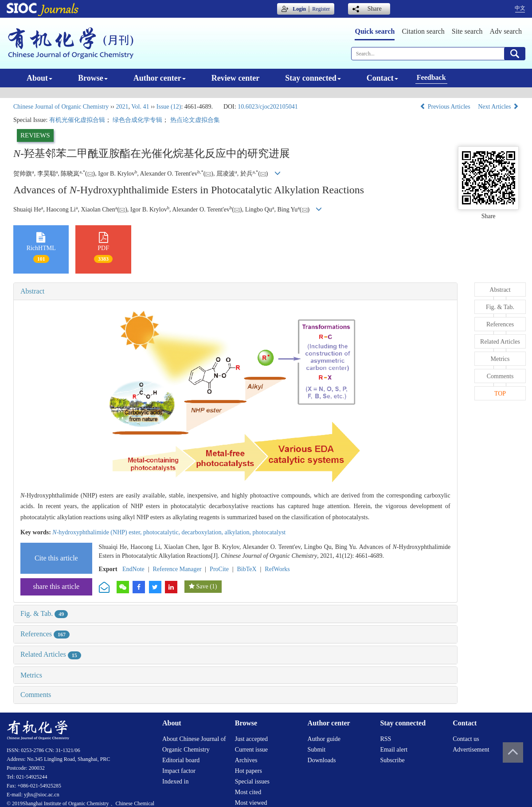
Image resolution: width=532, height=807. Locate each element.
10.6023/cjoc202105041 (268, 107)
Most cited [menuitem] (248, 792)
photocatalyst (269, 532)
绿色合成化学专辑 (137, 120)
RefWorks (277, 569)
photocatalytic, (162, 532)
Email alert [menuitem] (394, 750)
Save (202, 586)
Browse (93, 78)
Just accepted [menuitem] (251, 739)
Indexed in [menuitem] (175, 782)
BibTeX (247, 569)
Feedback (431, 77)
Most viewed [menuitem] (251, 803)
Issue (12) (169, 107)
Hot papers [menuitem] (248, 771)
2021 (122, 107)
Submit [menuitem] (317, 750)
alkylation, (239, 532)
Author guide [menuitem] (324, 739)
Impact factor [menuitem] (179, 771)
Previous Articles (446, 107)
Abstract (32, 291)
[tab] (235, 291)
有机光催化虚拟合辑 (77, 120)
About (39, 78)
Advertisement (471, 750)
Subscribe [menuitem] (392, 760)
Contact (382, 78)
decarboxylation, (203, 532)
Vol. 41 (140, 107)
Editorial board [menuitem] (181, 760)
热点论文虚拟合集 (195, 120)
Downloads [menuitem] (322, 760)
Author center (160, 78)
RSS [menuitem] (385, 739)
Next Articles (498, 107)
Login (299, 9)
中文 (520, 8)
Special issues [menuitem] (252, 782)
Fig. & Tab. (44, 613)
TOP (500, 394)
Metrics (31, 675)
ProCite (219, 569)
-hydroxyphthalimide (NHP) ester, (98, 532)
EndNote (133, 569)
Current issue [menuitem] (251, 750)
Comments (36, 695)
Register (321, 9)
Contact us (466, 739)
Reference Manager (177, 569)
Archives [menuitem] (246, 760)
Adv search (506, 31)
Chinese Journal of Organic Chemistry (61, 107)
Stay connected (313, 78)
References (45, 634)
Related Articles (51, 654)
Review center (235, 78)
